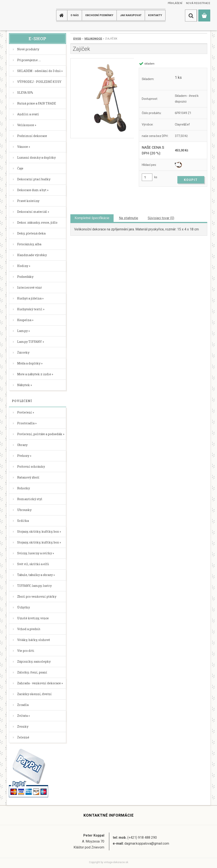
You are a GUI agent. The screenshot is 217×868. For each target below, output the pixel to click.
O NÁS (75, 15)
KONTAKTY (155, 15)
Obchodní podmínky (99, 15)
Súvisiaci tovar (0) (161, 218)
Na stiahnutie (129, 218)
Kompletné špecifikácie (92, 218)
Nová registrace (198, 3)
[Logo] (24, 15)
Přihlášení (175, 3)
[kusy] (147, 177)
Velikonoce (93, 39)
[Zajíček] (102, 98)
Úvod (77, 39)
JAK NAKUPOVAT (131, 15)
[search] (191, 16)
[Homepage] (62, 15)
